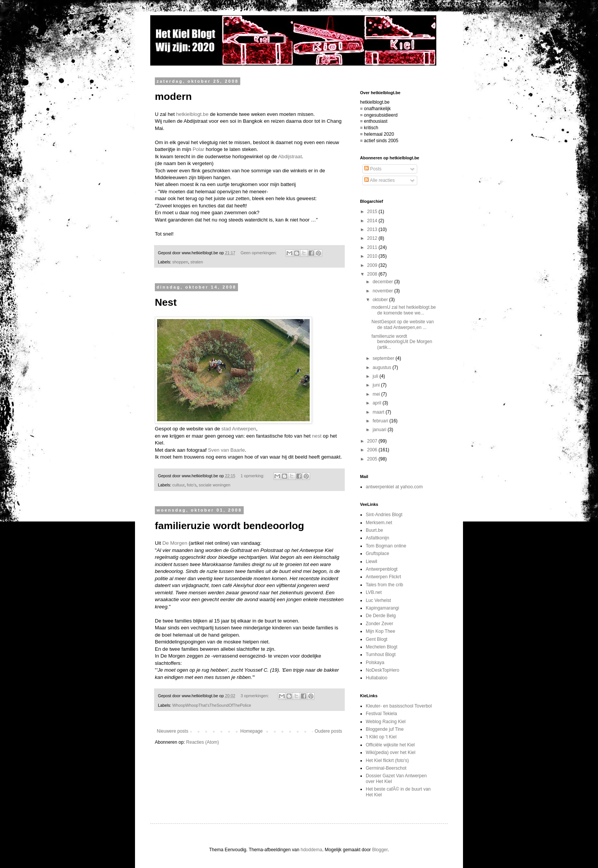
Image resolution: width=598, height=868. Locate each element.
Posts (373, 169)
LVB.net (374, 592)
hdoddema (311, 850)
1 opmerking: (253, 476)
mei (377, 394)
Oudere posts (328, 731)
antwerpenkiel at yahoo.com (394, 487)
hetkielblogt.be (192, 114)
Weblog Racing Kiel (386, 722)
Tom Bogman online (386, 546)
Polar (199, 149)
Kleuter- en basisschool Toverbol (399, 706)
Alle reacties (379, 180)
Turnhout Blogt (381, 655)
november (383, 291)
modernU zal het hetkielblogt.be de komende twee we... (404, 310)
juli (376, 376)
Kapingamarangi (382, 608)
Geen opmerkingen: (259, 253)
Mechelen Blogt (382, 647)
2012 (373, 238)
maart (379, 412)
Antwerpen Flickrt (383, 577)
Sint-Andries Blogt (384, 515)
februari (381, 421)
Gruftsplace (377, 554)
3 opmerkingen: (255, 696)
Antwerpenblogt (382, 569)
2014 (373, 221)
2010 (373, 256)
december (383, 282)
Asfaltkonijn (377, 538)
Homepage (252, 731)
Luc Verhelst (378, 600)
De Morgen (175, 543)
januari (380, 430)
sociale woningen (215, 485)
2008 (373, 274)
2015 (373, 212)
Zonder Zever (379, 624)
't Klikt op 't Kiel (381, 737)
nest (317, 436)
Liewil (371, 562)
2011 (373, 247)
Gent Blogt (377, 639)
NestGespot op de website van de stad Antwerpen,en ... (403, 324)
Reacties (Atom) (203, 742)
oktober (381, 300)
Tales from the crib (384, 585)
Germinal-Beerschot (386, 768)
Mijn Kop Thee (380, 631)
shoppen (180, 262)
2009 (373, 265)
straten (197, 262)
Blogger (380, 850)
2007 (373, 441)
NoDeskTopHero (383, 670)
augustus (383, 367)
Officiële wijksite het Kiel (390, 745)
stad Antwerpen (239, 429)
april (378, 403)
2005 (373, 459)
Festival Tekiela (381, 714)
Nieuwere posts (173, 731)
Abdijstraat (290, 156)
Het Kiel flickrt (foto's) (387, 761)
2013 (373, 229)
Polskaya (375, 663)
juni (377, 385)
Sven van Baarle (226, 450)
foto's (192, 485)
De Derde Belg (381, 616)
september (384, 358)
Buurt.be (374, 530)
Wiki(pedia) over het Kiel (391, 752)
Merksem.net (379, 523)
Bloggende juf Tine (385, 729)
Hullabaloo (377, 678)
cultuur (178, 485)
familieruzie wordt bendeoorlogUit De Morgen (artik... (402, 342)
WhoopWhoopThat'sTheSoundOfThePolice (212, 705)
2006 (373, 450)
